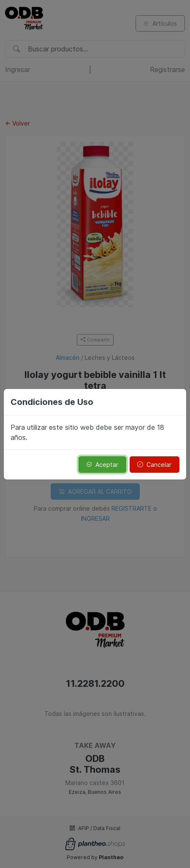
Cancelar (154, 465)
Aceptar (102, 465)
